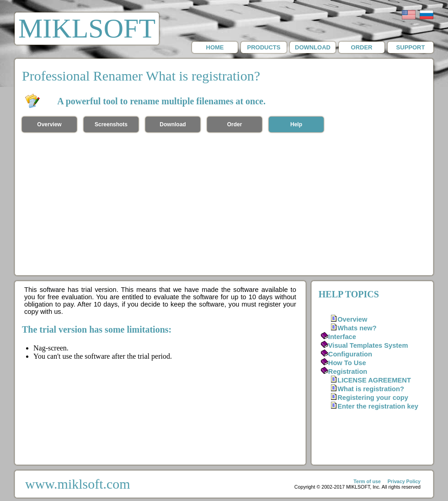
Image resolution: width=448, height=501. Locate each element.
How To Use (347, 363)
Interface (342, 337)
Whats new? (357, 328)
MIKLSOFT (87, 28)
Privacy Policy (404, 481)
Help (296, 124)
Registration (348, 372)
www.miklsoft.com (78, 484)
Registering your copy (373, 398)
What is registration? (371, 389)
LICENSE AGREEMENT (374, 380)
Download (173, 124)
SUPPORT (411, 47)
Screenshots (111, 124)
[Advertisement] (224, 206)
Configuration (350, 354)
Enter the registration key (378, 406)
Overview (49, 124)
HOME (215, 47)
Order (235, 124)
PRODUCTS (264, 47)
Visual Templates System (368, 345)
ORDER (362, 47)
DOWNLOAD (313, 47)
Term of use (367, 481)
